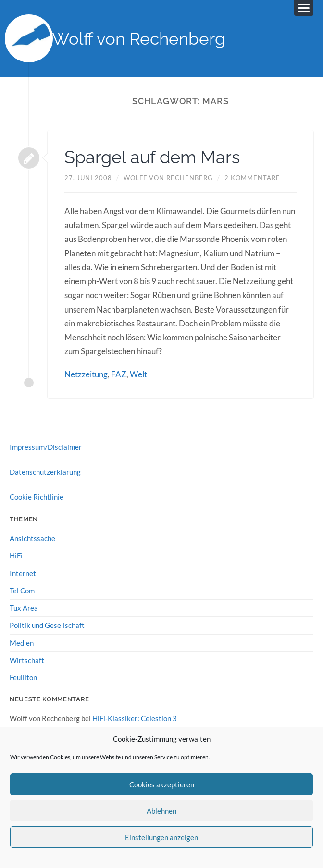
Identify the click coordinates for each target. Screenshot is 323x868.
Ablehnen (161, 811)
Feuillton (23, 677)
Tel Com (22, 591)
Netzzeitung (86, 374)
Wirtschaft (27, 660)
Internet (23, 573)
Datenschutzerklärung (45, 472)
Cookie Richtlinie (37, 497)
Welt (138, 374)
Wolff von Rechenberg (139, 39)
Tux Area (24, 608)
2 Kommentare (252, 178)
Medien (22, 643)
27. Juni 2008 (88, 178)
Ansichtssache (32, 538)
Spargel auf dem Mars (152, 157)
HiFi (16, 555)
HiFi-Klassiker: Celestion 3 (135, 718)
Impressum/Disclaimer (46, 447)
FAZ (119, 374)
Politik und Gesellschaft (47, 625)
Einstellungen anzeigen (161, 837)
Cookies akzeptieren (162, 784)
